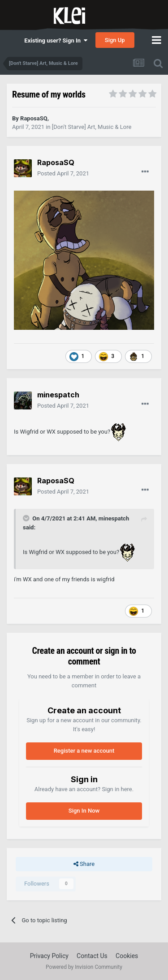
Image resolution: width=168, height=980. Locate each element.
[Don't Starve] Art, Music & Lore (92, 127)
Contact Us (92, 956)
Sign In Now (84, 811)
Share (84, 864)
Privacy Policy (49, 956)
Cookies (127, 956)
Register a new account (84, 751)
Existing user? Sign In (56, 40)
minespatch (114, 518)
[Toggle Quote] (27, 518)
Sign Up (115, 40)
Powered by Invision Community (84, 967)
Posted (63, 173)
